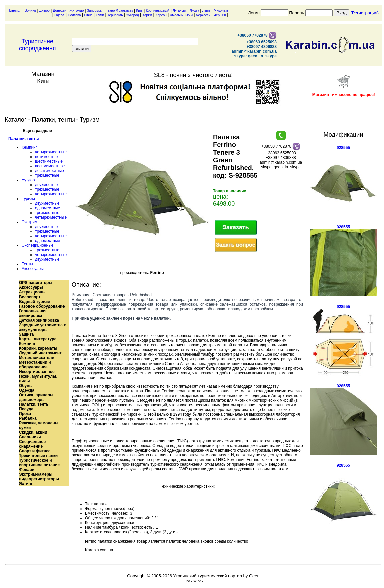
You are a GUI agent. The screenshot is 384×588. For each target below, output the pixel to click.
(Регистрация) (364, 13)
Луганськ (180, 11)
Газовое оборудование (42, 306)
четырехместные (51, 152)
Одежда (27, 390)
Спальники (30, 437)
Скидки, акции (33, 432)
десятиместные (50, 171)
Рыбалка (28, 418)
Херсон (161, 15)
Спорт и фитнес (35, 451)
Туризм (28, 199)
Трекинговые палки (38, 456)
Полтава (74, 15)
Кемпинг (29, 147)
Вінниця (15, 11)
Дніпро (45, 11)
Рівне (88, 15)
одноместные (48, 208)
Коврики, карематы (38, 348)
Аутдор (28, 180)
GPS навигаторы (36, 283)
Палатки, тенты (24, 139)
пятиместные (47, 157)
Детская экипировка (39, 320)
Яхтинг (26, 484)
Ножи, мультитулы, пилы (38, 379)
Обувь (25, 386)
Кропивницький (158, 11)
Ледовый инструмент (40, 353)
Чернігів (220, 15)
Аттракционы (32, 292)
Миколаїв (221, 11)
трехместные (47, 175)
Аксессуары (33, 269)
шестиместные (49, 161)
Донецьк (60, 11)
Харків (147, 15)
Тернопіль (115, 15)
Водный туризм (35, 302)
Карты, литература (38, 339)
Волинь (30, 11)
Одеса (59, 15)
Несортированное (37, 372)
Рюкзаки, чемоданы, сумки (39, 425)
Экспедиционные (38, 245)
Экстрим (30, 222)
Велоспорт (30, 297)
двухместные (47, 185)
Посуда (26, 409)
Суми (100, 15)
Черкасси (203, 15)
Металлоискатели (37, 358)
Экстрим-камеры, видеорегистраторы (39, 477)
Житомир (76, 11)
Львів (206, 11)
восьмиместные (50, 166)
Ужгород (132, 15)
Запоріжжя (95, 11)
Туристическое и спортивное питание (39, 463)
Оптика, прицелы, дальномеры (37, 397)
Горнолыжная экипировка (33, 313)
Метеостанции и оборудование (35, 365)
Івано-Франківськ (120, 11)
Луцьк (194, 11)
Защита (26, 334)
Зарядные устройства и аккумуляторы (43, 327)
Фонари (27, 470)
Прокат (26, 414)
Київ (139, 11)
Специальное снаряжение (32, 444)
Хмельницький (181, 15)
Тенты (27, 264)
